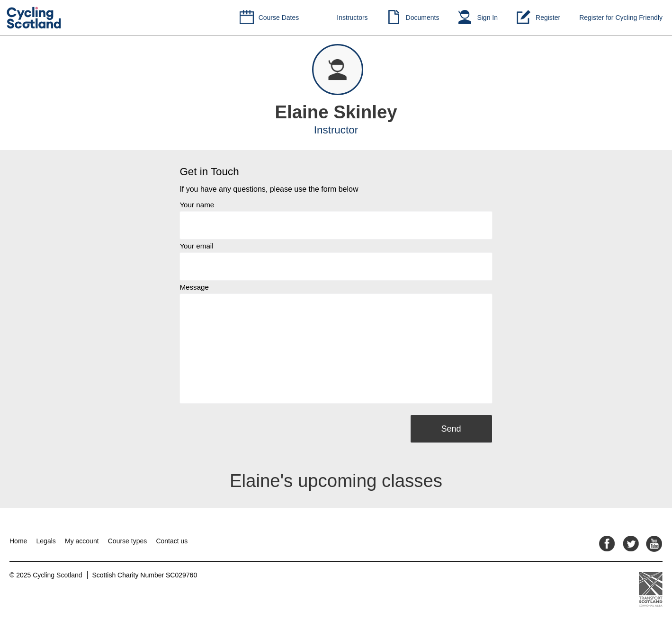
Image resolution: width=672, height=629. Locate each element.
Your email (196, 246)
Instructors (352, 18)
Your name (197, 205)
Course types (127, 541)
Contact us (172, 541)
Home (18, 541)
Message (194, 287)
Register (548, 18)
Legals (46, 541)
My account (82, 541)
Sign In (487, 18)
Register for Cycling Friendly (621, 18)
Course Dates (279, 18)
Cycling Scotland (57, 575)
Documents (423, 18)
